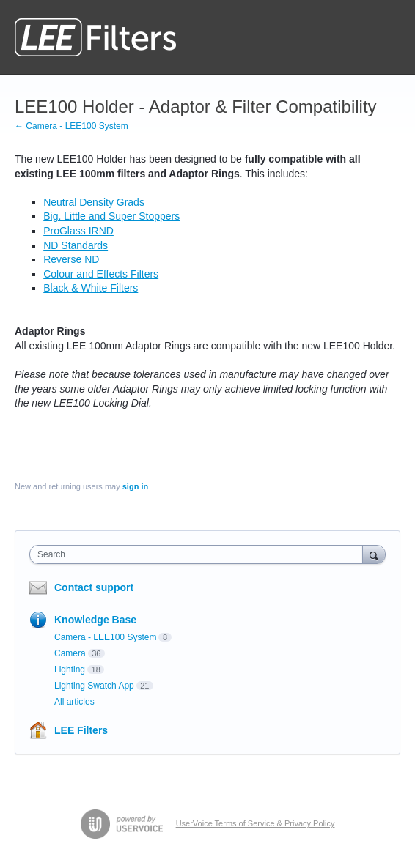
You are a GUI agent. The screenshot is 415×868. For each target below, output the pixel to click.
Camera (70, 653)
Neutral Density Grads (94, 202)
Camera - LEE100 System (105, 637)
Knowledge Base (95, 620)
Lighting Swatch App (94, 686)
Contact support (94, 587)
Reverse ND (71, 259)
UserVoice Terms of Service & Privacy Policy (256, 823)
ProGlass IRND (78, 231)
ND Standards (76, 245)
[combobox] (199, 554)
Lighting (70, 669)
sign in (135, 486)
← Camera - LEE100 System (71, 126)
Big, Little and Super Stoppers (111, 216)
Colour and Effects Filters (101, 274)
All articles (74, 702)
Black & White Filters (91, 288)
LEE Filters (81, 730)
